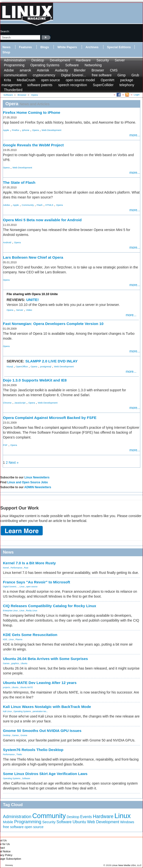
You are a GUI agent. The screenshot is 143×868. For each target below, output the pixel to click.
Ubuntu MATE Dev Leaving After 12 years (40, 683)
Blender (80, 70)
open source (50, 80)
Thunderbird (13, 90)
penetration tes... (40, 711)
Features (26, 47)
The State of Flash (19, 182)
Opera (35, 130)
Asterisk (43, 70)
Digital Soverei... (74, 75)
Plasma (19, 639)
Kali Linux (7, 711)
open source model (80, 80)
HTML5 (49, 205)
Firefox (16, 130)
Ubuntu (24, 663)
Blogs (45, 47)
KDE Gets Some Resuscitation (30, 635)
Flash (40, 205)
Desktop (38, 60)
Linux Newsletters (37, 477)
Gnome (24, 735)
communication (15, 75)
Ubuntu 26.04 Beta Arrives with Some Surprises (45, 659)
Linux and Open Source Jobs (28, 482)
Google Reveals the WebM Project (33, 145)
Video (29, 310)
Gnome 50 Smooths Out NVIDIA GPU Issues (42, 731)
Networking (93, 65)
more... (135, 135)
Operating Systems (45, 65)
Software (72, 65)
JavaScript (20, 403)
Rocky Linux (32, 611)
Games (6, 663)
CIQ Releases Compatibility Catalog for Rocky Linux (49, 606)
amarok (25, 70)
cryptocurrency (44, 75)
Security (103, 60)
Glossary (9, 865)
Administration (15, 60)
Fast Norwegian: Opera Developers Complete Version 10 (53, 324)
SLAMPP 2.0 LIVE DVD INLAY (52, 361)
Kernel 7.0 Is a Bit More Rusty (29, 563)
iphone (26, 130)
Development (60, 60)
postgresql (46, 366)
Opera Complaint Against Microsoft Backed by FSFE (50, 418)
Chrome (7, 403)
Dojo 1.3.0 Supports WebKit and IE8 (35, 380)
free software (102, 75)
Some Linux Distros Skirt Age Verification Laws (45, 774)
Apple (6, 130)
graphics (15, 663)
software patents (40, 85)
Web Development (51, 130)
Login (137, 95)
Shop (6, 52)
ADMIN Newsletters (38, 487)
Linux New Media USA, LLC (127, 865)
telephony (127, 85)
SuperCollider (103, 85)
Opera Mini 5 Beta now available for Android (42, 220)
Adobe (9, 70)
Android (7, 242)
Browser (98, 70)
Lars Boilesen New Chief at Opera (33, 257)
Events (86, 817)
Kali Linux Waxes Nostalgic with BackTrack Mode (47, 707)
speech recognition (73, 85)
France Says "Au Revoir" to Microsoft (37, 582)
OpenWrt (108, 80)
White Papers (67, 47)
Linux (22, 587)
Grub (135, 75)
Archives (92, 47)
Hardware (83, 60)
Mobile (8, 822)
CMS (114, 70)
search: (5, 31)
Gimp (121, 75)
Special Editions (119, 47)
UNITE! (32, 300)
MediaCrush (26, 80)
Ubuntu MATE (26, 687)
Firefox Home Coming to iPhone (32, 112)
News (6, 47)
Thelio (19, 754)
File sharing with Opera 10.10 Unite (32, 294)
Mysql (10, 366)
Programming (14, 65)
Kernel (6, 568)
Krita (7, 80)
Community (28, 205)
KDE (5, 639)
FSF (5, 445)
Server (120, 60)
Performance (16, 568)
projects (6, 687)
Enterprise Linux (10, 611)
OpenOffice (22, 366)
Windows (127, 822)
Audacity (62, 70)
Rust (26, 568)
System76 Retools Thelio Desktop (33, 750)
